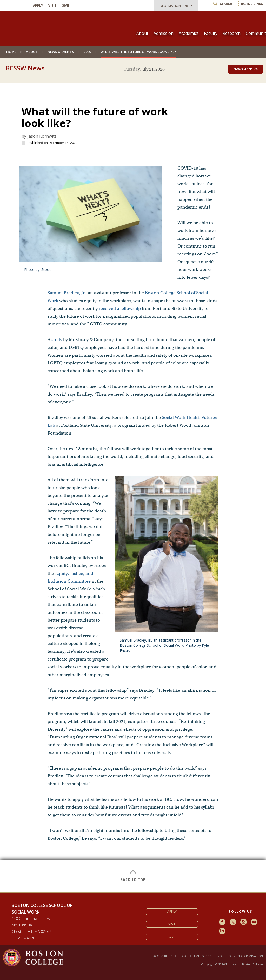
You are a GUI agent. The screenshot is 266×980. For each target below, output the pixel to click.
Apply (38, 6)
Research (232, 33)
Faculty (211, 33)
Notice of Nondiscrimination (240, 956)
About (142, 33)
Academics (189, 33)
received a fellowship (120, 308)
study (57, 340)
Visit (52, 6)
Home (11, 52)
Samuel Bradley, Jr (66, 293)
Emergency (203, 956)
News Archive (245, 69)
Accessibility (163, 956)
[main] (133, 484)
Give (65, 6)
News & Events (61, 52)
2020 (87, 52)
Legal (183, 956)
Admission (164, 33)
